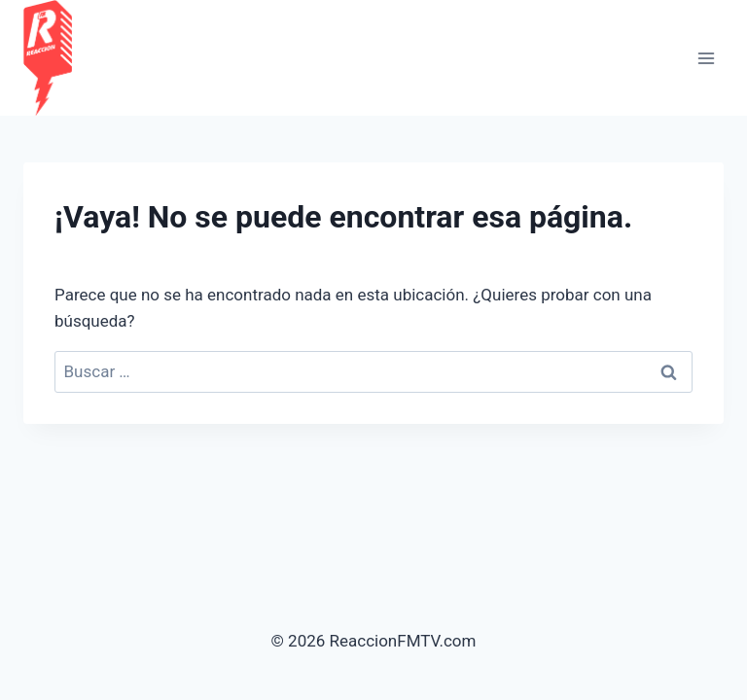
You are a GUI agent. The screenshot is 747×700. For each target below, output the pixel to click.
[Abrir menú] (706, 58)
